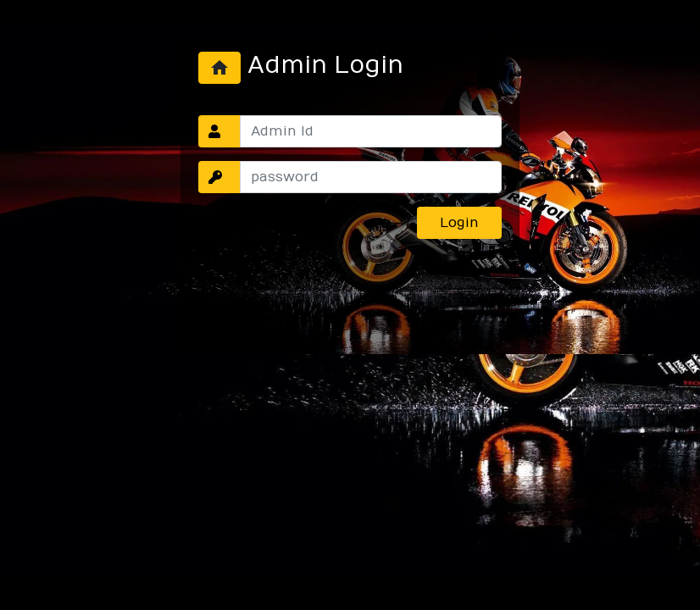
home (219, 68)
